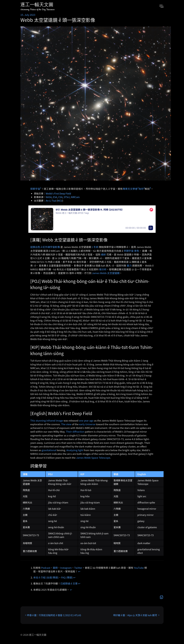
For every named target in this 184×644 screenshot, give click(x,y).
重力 (129, 265)
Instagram (66, 568)
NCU (60, 201)
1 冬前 (95, 247)
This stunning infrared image (47, 420)
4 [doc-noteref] (150, 188)
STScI (67, 197)
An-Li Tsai (51, 201)
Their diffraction (75, 432)
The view (66, 424)
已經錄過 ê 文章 (69, 583)
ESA (55, 197)
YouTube (139, 568)
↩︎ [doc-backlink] (79, 571)
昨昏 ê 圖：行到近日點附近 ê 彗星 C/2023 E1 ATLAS (54, 615)
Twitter (78, 568)
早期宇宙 (129, 251)
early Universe (87, 424)
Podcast (46, 568)
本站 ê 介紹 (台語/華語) (46, 577)
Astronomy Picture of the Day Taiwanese (38, 10)
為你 (141, 189)
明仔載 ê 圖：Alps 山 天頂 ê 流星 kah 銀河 (135, 615)
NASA (49, 197)
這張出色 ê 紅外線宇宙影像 (45, 247)
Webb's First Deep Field (58, 193)
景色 (137, 251)
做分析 (103, 269)
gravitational (49, 450)
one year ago (86, 420)
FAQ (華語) (67, 577)
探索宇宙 (35, 189)
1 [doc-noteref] (41, 188)
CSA (60, 197)
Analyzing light (75, 450)
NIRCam (75, 197)
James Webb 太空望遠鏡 (106, 273)
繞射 (103, 254)
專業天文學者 (130, 189)
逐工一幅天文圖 (37, 5)
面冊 (55, 568)
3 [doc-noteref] (144, 188)
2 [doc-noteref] (138, 188)
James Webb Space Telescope (93, 458)
